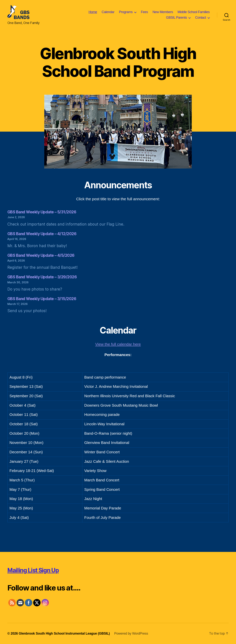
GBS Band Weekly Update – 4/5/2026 (41, 255)
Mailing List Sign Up (33, 570)
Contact (201, 18)
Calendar (108, 12)
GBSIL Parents (177, 18)
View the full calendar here (118, 344)
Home (93, 12)
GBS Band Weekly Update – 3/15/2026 (42, 299)
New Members (163, 12)
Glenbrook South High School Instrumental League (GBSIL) (64, 633)
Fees (144, 12)
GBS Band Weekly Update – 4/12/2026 (42, 234)
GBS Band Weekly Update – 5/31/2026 (42, 212)
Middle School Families (194, 12)
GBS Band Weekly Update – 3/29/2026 (42, 277)
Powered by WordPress (131, 633)
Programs (126, 12)
